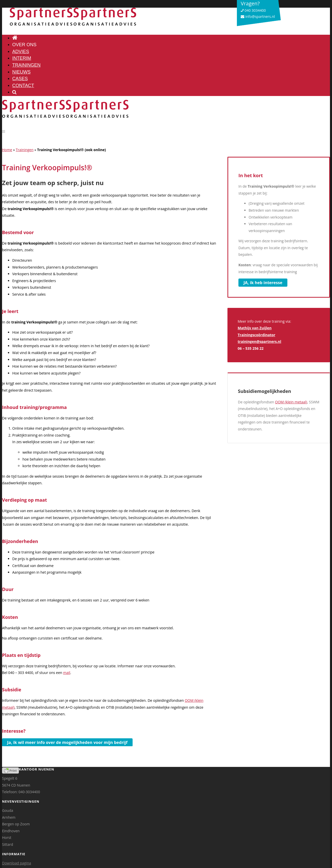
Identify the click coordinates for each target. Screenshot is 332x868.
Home (7, 150)
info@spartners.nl (258, 16)
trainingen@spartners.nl (259, 341)
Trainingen (25, 150)
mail (67, 673)
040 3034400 (253, 10)
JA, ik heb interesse (263, 283)
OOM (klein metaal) (291, 402)
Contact (23, 86)
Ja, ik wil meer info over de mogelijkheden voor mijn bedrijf (67, 742)
